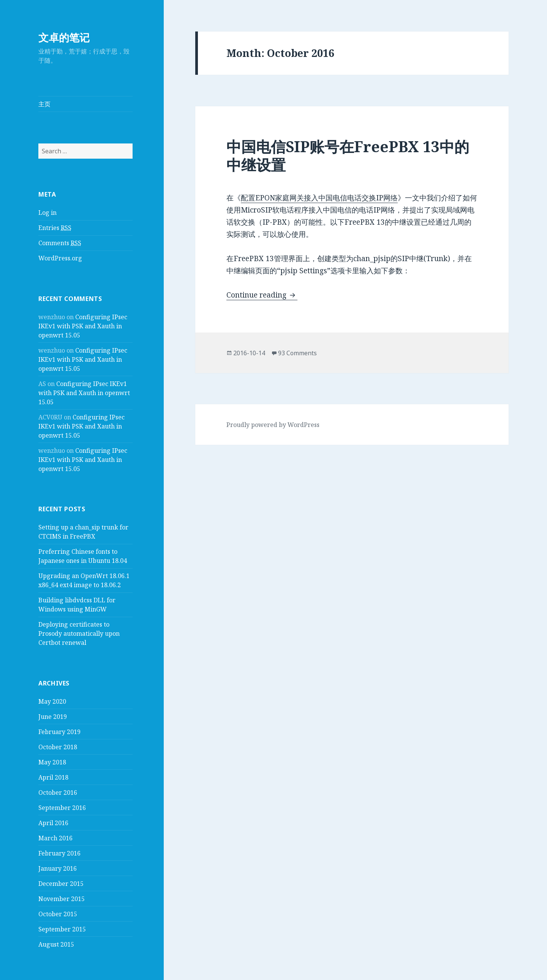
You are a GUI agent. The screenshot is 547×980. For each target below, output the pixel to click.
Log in (47, 213)
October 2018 (58, 747)
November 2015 (62, 899)
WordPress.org (60, 258)
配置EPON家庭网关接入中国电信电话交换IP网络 (319, 198)
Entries (55, 228)
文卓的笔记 (64, 37)
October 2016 (58, 793)
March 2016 (55, 838)
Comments (60, 243)
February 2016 (59, 853)
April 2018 (53, 777)
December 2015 (61, 884)
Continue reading (262, 295)
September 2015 (62, 929)
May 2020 (52, 701)
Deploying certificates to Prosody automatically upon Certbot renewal (79, 633)
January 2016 (58, 868)
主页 (44, 104)
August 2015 (56, 944)
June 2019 (53, 717)
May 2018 (52, 762)
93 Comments (297, 353)
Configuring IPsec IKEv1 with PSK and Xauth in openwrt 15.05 (83, 326)
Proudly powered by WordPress (273, 425)
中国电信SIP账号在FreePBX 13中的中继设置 (348, 155)
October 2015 (58, 914)
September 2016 (62, 808)
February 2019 (59, 732)
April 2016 (53, 823)
